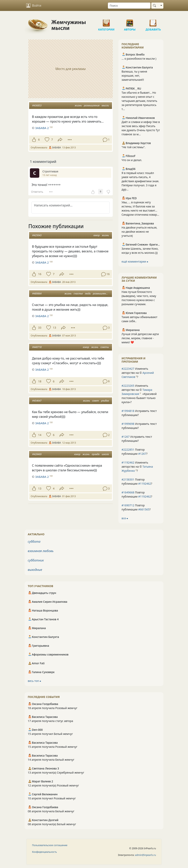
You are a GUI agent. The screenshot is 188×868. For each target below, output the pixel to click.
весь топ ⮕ (34, 681)
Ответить (37, 192)
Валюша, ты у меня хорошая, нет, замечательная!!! (134, 76)
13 (54, 328)
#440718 (37, 347)
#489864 (37, 294)
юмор (97, 235)
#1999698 (128, 424)
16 (40, 274)
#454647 (37, 401)
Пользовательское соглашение (50, 845)
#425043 (37, 235)
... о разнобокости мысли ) (139, 59)
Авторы (130, 22)
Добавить (153, 22)
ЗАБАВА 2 (42, 128)
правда (96, 454)
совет (95, 401)
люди (88, 294)
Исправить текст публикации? (139, 413)
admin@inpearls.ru (145, 855)
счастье (78, 294)
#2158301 (128, 479)
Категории (106, 22)
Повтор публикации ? (135, 452)
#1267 (126, 437)
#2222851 (128, 450)
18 (40, 381)
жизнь (78, 105)
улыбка (105, 401)
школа (105, 454)
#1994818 (128, 411)
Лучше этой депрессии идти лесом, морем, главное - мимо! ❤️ (140, 338)
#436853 (37, 105)
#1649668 (128, 492)
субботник (36, 560)
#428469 (37, 454)
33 (40, 328)
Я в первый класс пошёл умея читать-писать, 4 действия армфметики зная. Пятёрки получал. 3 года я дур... (140, 181)
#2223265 (128, 386)
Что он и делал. (132, 160)
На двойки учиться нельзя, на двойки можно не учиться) (139, 232)
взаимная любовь (41, 551)
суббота (34, 542)
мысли (105, 105)
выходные (35, 570)
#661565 (144, 509)
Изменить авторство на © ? (138, 373)
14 (40, 435)
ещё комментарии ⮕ (135, 261)
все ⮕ (125, 518)
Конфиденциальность (44, 852)
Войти (34, 5)
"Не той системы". (133, 147)
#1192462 (128, 462)
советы (105, 347)
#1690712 (128, 505)
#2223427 (128, 369)
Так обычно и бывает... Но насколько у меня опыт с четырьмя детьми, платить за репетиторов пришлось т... (139, 101)
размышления (92, 105)
